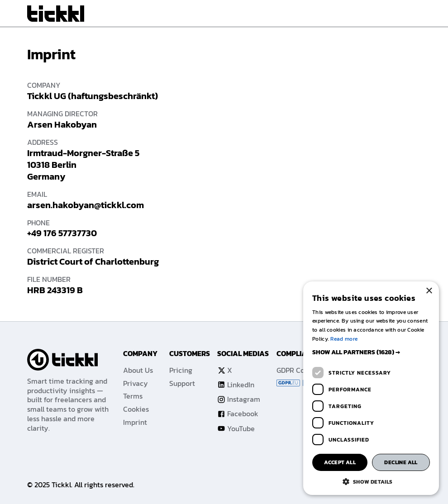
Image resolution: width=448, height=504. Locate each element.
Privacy (136, 383)
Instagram (239, 399)
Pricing (181, 370)
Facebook (238, 414)
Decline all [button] (401, 462)
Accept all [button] (340, 462)
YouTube (236, 429)
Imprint (135, 422)
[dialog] (371, 388)
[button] (371, 352)
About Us (138, 370)
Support (182, 383)
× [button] (429, 291)
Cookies (136, 409)
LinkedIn (236, 385)
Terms (133, 396)
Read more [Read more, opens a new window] (344, 339)
